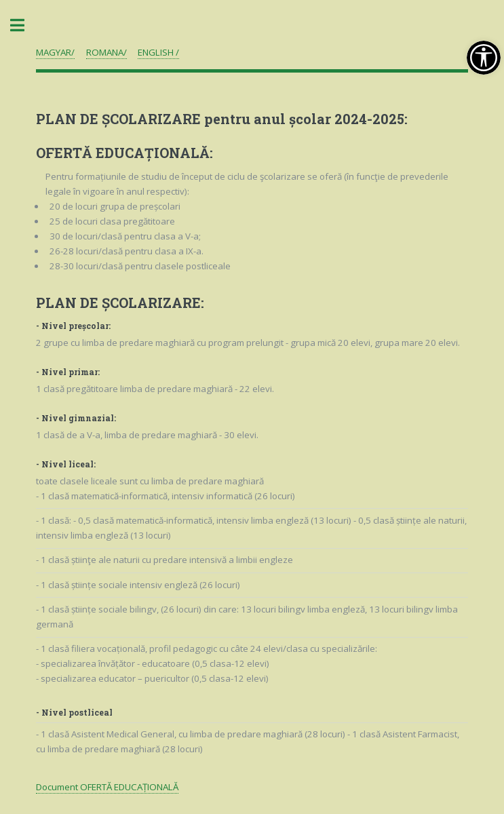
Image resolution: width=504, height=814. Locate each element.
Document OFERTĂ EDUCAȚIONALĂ (107, 787)
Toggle (24, 25)
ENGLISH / (158, 52)
